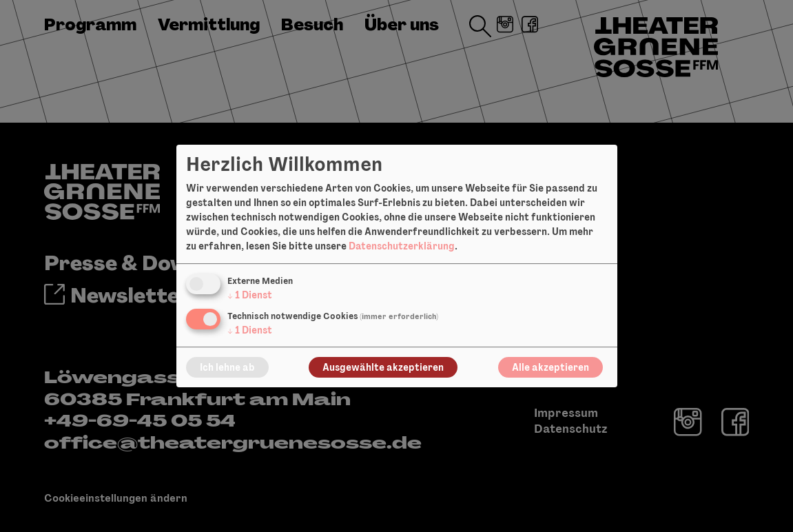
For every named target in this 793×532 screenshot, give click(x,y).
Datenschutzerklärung (402, 246)
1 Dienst (250, 295)
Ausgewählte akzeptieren (383, 367)
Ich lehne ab (227, 367)
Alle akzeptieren (550, 367)
